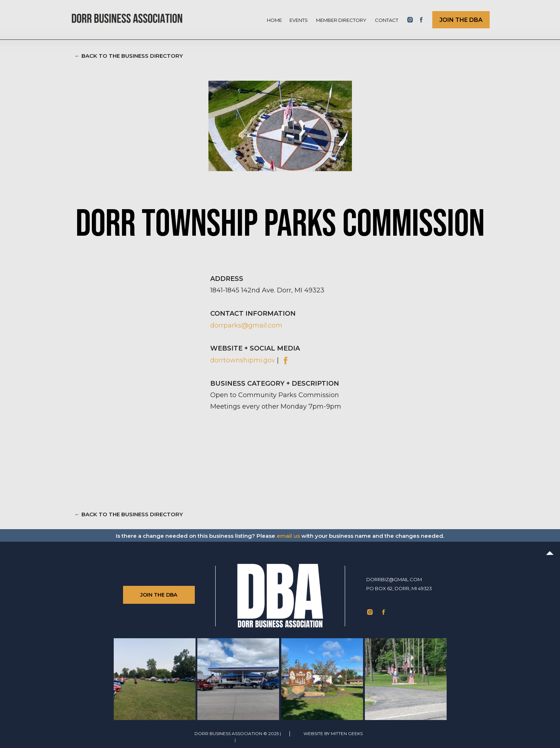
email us (288, 536)
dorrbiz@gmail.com (394, 579)
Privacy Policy (255, 740)
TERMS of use (217, 740)
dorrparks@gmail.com (246, 325)
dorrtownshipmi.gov (243, 360)
